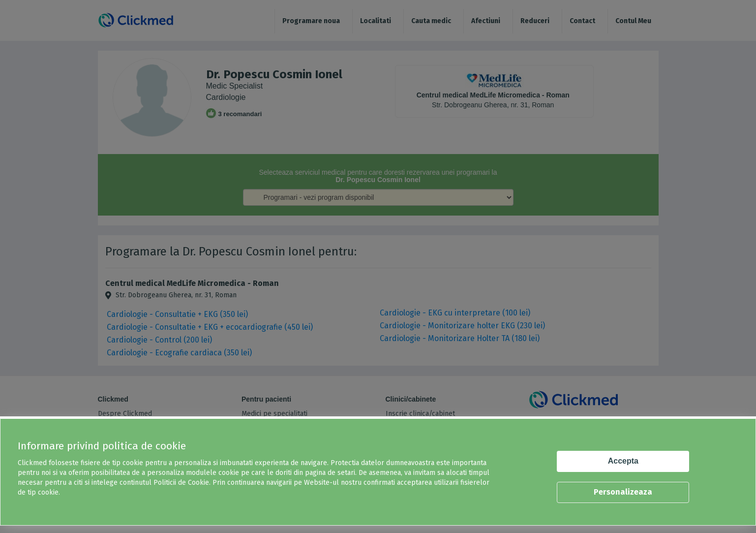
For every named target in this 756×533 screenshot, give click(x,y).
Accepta (623, 461)
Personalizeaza (623, 492)
